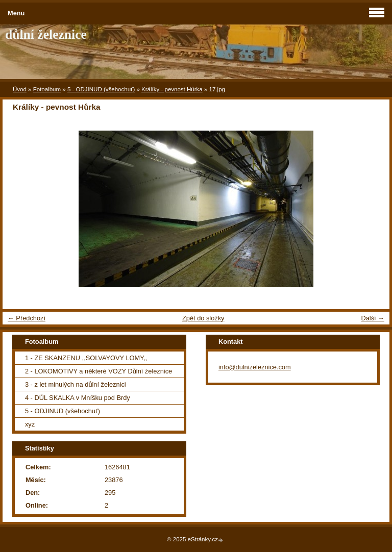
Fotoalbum (47, 89)
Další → (373, 318)
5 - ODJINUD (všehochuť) (101, 89)
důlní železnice (46, 34)
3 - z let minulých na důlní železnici (76, 384)
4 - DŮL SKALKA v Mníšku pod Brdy (78, 398)
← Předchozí (27, 318)
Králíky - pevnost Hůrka (172, 89)
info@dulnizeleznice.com (255, 367)
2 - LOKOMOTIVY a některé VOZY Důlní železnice (99, 371)
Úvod (20, 89)
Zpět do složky (203, 318)
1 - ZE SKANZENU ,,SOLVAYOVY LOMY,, (86, 358)
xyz (30, 424)
